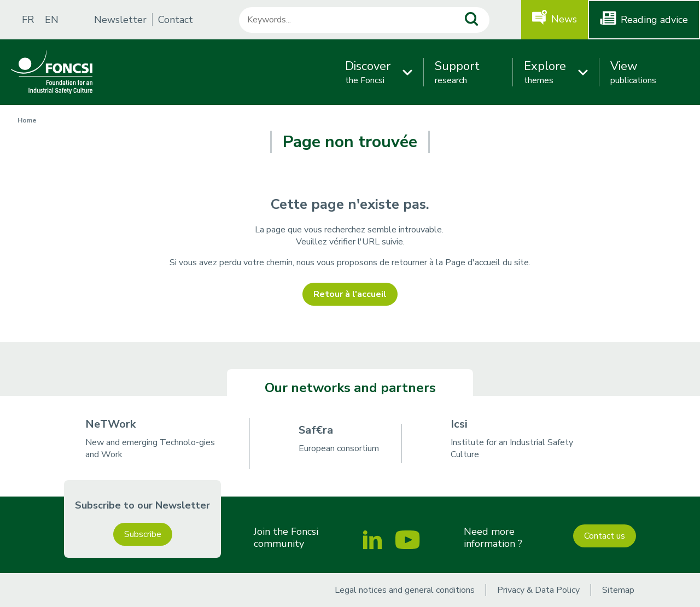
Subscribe (143, 534)
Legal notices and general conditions (405, 590)
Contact (176, 20)
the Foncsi (368, 72)
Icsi (459, 424)
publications (633, 72)
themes (545, 72)
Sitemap (618, 590)
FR (28, 20)
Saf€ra (316, 430)
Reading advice (654, 20)
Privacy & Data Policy (538, 590)
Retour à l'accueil (350, 294)
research (457, 72)
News (564, 19)
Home (27, 120)
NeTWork (110, 424)
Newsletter (120, 20)
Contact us (605, 536)
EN (52, 20)
